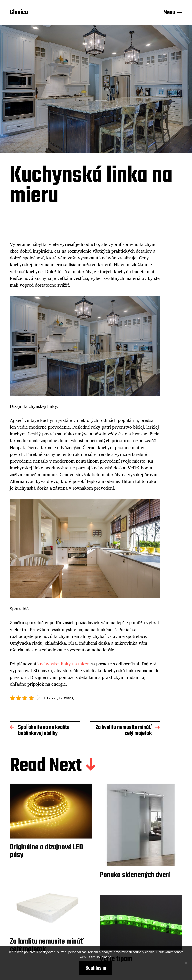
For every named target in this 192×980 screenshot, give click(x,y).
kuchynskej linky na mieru (64, 664)
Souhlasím (96, 968)
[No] (186, 963)
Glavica (19, 13)
